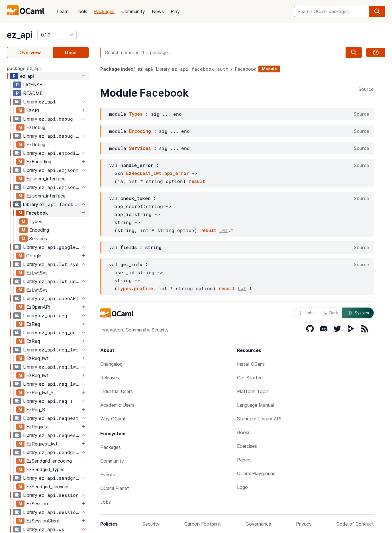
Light (306, 313)
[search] (377, 11)
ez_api (20, 35)
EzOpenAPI (38, 307)
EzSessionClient (43, 521)
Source (366, 89)
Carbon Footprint (203, 524)
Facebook (37, 213)
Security (151, 524)
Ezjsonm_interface (46, 179)
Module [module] (269, 69)
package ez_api (24, 68)
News (158, 11)
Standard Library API (259, 419)
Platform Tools (253, 391)
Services (38, 239)
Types (36, 221)
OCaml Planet (115, 488)
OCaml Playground (256, 473)
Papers (244, 460)
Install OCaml (251, 364)
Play (175, 11)
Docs (71, 52)
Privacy (304, 524)
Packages (104, 11)
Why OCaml (113, 419)
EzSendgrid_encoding (49, 461)
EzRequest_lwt (42, 444)
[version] (57, 35)
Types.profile (135, 288)
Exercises (247, 446)
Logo (242, 487)
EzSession (37, 504)
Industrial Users (117, 391)
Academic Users (117, 405)
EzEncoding (39, 162)
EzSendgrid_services (48, 487)
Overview (30, 52)
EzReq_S (36, 410)
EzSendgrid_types (45, 469)
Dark (331, 313)
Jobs (106, 502)
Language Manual (255, 405)
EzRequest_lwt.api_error (157, 173)
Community (133, 11)
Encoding (39, 230)
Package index (117, 69)
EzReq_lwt (37, 358)
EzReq (33, 324)
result (197, 181)
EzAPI (33, 110)
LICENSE (33, 85)
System (358, 313)
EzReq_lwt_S (40, 392)
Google (34, 256)
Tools (81, 11)
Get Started (250, 378)
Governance (258, 524)
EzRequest (38, 427)
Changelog (111, 364)
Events (108, 475)
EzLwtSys (37, 273)
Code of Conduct (355, 524)
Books (244, 432)
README (33, 93)
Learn (63, 11)
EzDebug (36, 127)
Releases (110, 378)
